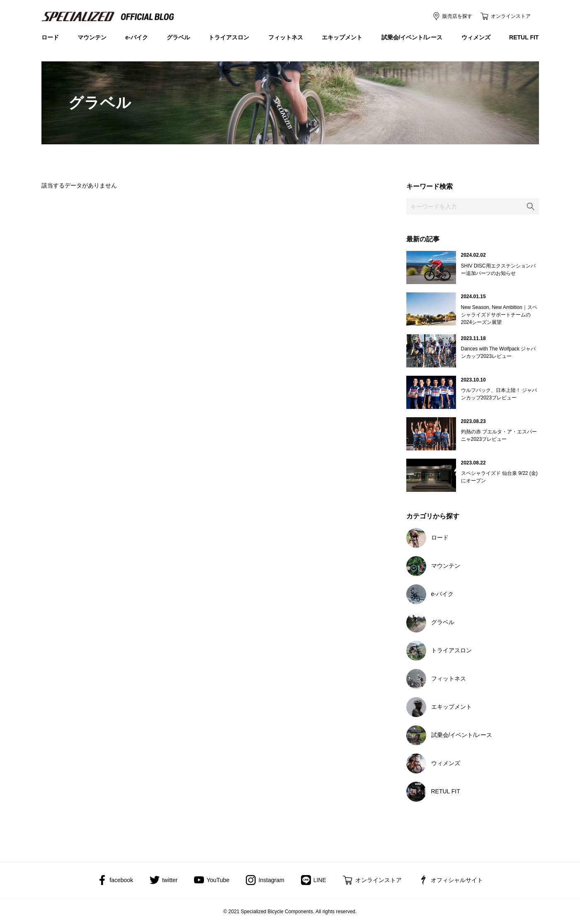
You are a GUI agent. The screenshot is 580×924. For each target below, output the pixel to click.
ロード (50, 37)
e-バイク (136, 37)
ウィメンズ (476, 37)
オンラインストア (511, 16)
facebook (121, 880)
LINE (320, 880)
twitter (170, 880)
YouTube (218, 880)
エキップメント (342, 37)
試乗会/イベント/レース (412, 37)
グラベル (178, 37)
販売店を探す (457, 16)
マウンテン (92, 37)
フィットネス (286, 37)
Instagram (271, 880)
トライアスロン (229, 37)
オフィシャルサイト (457, 880)
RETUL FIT (524, 37)
